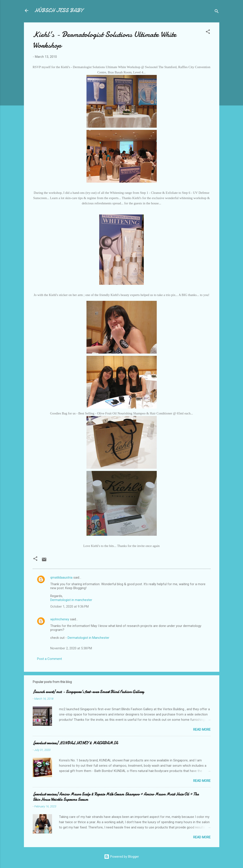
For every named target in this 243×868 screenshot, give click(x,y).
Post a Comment (49, 659)
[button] (208, 32)
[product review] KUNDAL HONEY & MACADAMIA (75, 743)
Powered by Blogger (121, 857)
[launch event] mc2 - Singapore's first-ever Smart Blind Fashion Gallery (88, 692)
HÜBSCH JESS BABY (59, 10)
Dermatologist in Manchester (88, 638)
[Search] (217, 12)
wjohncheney (60, 619)
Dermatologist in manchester (71, 600)
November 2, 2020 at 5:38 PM (71, 648)
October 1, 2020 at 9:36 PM (69, 607)
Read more (202, 730)
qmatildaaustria (61, 577)
